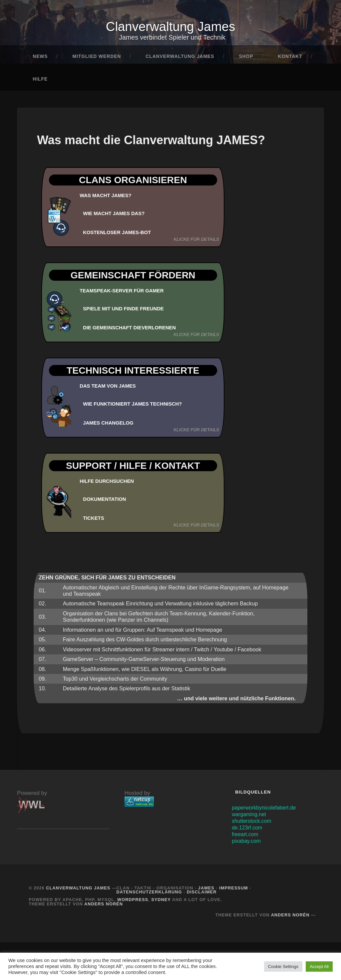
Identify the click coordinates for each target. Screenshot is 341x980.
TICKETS (94, 520)
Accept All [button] (319, 967)
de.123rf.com (248, 830)
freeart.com (246, 837)
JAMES (206, 890)
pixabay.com (248, 843)
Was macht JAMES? (108, 198)
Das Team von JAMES (110, 389)
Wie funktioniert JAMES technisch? (137, 406)
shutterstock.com (253, 823)
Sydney (161, 902)
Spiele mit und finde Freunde (127, 311)
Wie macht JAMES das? (117, 216)
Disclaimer (202, 895)
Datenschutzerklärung (149, 895)
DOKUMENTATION (106, 501)
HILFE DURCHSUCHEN (109, 484)
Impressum (234, 890)
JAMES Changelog (111, 425)
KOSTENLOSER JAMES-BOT (120, 235)
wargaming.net (250, 817)
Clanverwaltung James (170, 28)
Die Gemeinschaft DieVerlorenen (134, 330)
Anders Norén (104, 906)
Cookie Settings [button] (283, 967)
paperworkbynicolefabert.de (267, 810)
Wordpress (133, 902)
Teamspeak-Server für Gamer (126, 293)
